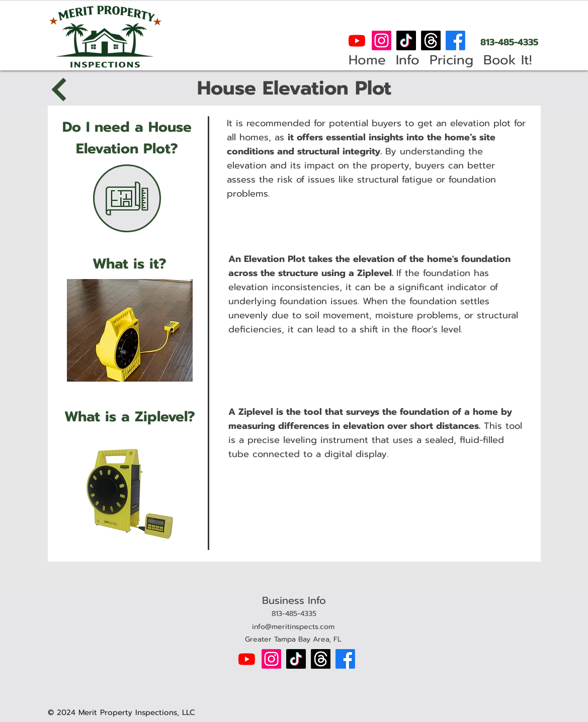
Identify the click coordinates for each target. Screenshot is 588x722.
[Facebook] (455, 40)
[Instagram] (382, 40)
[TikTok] (406, 40)
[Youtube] (357, 40)
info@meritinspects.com (293, 627)
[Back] (60, 89)
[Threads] (431, 40)
